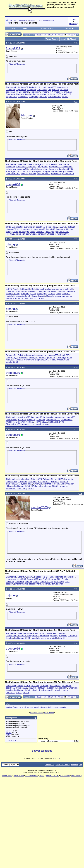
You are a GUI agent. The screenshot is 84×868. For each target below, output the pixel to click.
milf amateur (28, 707)
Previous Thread (37, 713)
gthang (10, 244)
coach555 (31, 90)
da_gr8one (43, 167)
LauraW (51, 294)
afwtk (20, 164)
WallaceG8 (56, 174)
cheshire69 (68, 289)
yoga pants (61, 707)
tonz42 (65, 97)
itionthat (28, 94)
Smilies (9, 733)
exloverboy (35, 92)
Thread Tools (51, 39)
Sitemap (74, 765)
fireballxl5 (58, 92)
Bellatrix (33, 87)
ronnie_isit (20, 234)
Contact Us (50, 765)
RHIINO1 (10, 234)
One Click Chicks (62, 765)
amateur (9, 707)
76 (59, 35)
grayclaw (68, 92)
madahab (10, 296)
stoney (58, 296)
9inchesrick (11, 87)
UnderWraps (63, 360)
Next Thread (49, 713)
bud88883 (52, 87)
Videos (12, 28)
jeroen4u (25, 294)
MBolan (19, 360)
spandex (37, 707)
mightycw (37, 171)
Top (81, 765)
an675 (9, 289)
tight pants (52, 707)
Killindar (10, 486)
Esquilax (65, 579)
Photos (32, 20)
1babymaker (12, 417)
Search (69, 28)
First (38, 35)
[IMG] (8, 735)
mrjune (10, 595)
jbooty (36, 94)
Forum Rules (11, 740)
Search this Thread (68, 39)
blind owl (42, 87)
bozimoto (69, 479)
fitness (16, 707)
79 (69, 35)
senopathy (34, 97)
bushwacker (63, 87)
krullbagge (45, 94)
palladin (10, 584)
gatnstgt (54, 636)
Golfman (61, 291)
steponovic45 (35, 584)
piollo (43, 638)
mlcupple (46, 171)
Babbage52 (23, 87)
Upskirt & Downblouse (45, 20)
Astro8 (27, 686)
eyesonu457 (47, 92)
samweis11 (31, 234)
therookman (67, 296)
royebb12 (10, 692)
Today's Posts (47, 28)
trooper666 (13, 184)
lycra (21, 707)
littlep (53, 94)
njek (41, 486)
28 (45, 35)
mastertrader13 (23, 296)
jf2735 (70, 169)
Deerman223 (54, 579)
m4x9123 (67, 94)
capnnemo (21, 90)
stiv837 (33, 174)
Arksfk (16, 289)
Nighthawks (11, 97)
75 (55, 35)
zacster (41, 298)
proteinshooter (61, 690)
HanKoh (20, 94)
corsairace (42, 90)
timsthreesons (54, 97)
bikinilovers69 (51, 164)
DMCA (42, 776)
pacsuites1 (23, 97)
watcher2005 (68, 174)
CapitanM (10, 90)
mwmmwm (29, 360)
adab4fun (22, 577)
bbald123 (59, 479)
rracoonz (63, 486)
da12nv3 (64, 90)
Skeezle (43, 97)
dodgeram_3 (12, 92)
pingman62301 (13, 174)
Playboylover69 (38, 296)
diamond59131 (13, 229)
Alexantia (28, 164)
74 (52, 35)
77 (62, 35)
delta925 (71, 227)
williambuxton (49, 584)
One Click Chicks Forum (18, 20)
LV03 (59, 94)
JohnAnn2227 (41, 422)
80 (72, 35)
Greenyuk (10, 94)
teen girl (44, 707)
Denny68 (42, 291)
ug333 (19, 692)
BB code (9, 731)
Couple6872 (53, 90)
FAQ (25, 28)
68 (49, 35)
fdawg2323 (13, 48)
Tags (8, 704)
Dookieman (24, 92)
